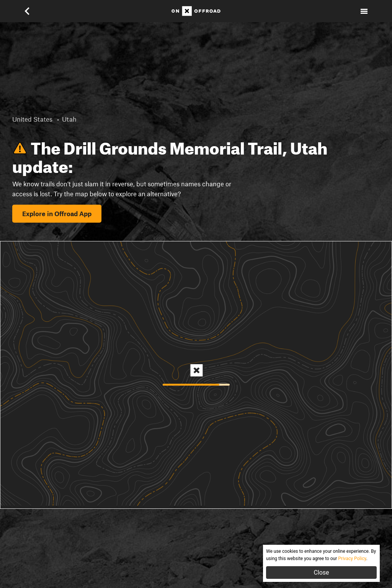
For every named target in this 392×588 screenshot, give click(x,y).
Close (321, 573)
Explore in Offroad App (57, 213)
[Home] (196, 11)
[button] (28, 11)
